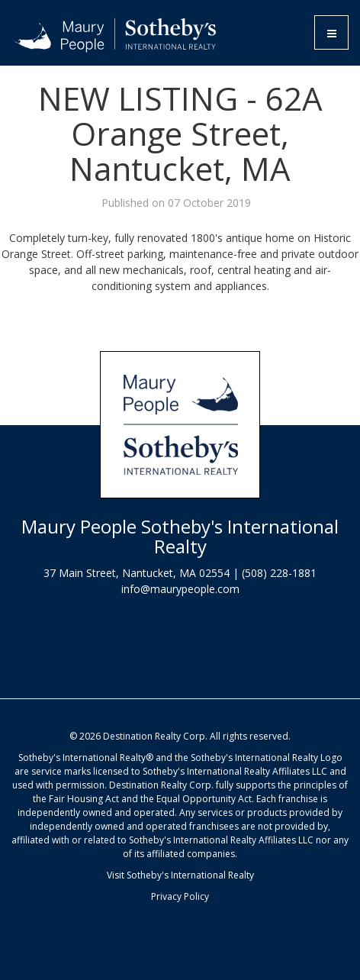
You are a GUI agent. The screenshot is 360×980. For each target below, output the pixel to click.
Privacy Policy (180, 896)
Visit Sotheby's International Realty (180, 875)
